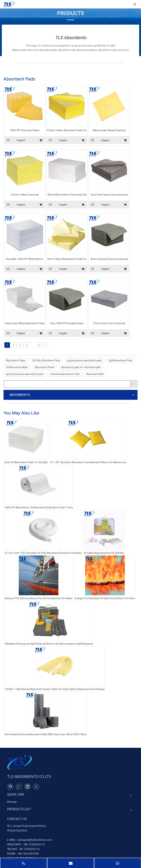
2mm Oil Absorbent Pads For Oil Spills (26, 462)
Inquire (15, 140)
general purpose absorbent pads (25, 374)
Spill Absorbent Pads (121, 360)
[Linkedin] (28, 787)
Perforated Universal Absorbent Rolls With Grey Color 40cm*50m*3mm (46, 734)
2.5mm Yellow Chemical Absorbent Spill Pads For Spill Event (25, 195)
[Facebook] (10, 787)
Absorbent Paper (16, 360)
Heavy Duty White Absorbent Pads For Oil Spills (25, 323)
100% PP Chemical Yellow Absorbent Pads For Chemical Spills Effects (25, 130)
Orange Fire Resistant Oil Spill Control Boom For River (105, 598)
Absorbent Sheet (45, 367)
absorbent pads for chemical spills (81, 367)
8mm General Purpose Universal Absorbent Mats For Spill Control (109, 259)
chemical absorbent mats (65, 374)
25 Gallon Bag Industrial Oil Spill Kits (104, 553)
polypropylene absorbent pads (84, 360)
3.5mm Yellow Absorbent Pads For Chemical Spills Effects (67, 130)
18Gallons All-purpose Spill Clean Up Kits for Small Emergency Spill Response (49, 644)
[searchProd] (67, 384)
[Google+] (19, 787)
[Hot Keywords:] (134, 384)
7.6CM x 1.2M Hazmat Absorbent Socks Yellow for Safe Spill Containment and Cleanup (55, 689)
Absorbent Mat (95, 374)
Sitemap (12, 802)
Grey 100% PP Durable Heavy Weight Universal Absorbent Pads (67, 323)
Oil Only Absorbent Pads (46, 360)
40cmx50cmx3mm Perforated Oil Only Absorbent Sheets (67, 195)
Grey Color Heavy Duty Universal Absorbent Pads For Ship (109, 195)
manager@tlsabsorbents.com (34, 840)
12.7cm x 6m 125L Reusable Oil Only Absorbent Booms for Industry (43, 553)
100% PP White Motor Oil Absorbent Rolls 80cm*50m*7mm (39, 508)
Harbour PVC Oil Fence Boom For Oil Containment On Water (39, 598)
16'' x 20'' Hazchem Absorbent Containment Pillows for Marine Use (88, 462)
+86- (26, 844)
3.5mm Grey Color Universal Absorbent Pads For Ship (109, 323)
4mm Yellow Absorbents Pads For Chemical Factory (67, 259)
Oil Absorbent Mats (17, 367)
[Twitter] (36, 787)
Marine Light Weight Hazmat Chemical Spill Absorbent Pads (109, 130)
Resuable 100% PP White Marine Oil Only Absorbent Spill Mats (25, 259)
